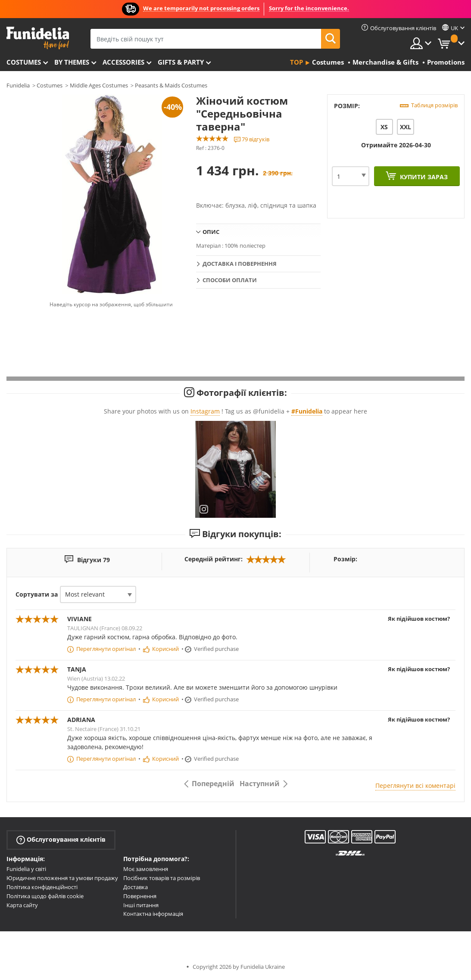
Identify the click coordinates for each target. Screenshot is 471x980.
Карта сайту (22, 905)
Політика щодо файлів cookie (45, 896)
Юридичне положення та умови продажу (62, 878)
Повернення (140, 896)
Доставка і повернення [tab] (240, 264)
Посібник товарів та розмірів (162, 878)
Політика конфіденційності (42, 887)
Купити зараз (423, 177)
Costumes (24, 62)
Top (296, 62)
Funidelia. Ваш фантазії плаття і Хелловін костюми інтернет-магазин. (38, 38)
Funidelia (18, 85)
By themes (72, 62)
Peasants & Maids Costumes (171, 85)
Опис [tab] (211, 232)
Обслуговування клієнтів (61, 840)
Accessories (123, 62)
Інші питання (141, 905)
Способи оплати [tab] (230, 280)
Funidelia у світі (26, 869)
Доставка (136, 887)
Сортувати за (37, 594)
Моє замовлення (146, 869)
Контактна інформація (153, 914)
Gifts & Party (181, 62)
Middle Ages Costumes (99, 85)
